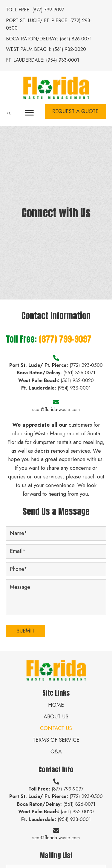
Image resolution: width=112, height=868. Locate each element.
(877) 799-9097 (48, 10)
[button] (29, 113)
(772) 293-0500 (86, 365)
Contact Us (56, 728)
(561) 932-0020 (69, 49)
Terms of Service (56, 740)
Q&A (56, 752)
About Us (56, 717)
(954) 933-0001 (63, 60)
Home (56, 705)
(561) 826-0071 (76, 39)
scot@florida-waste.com (56, 409)
